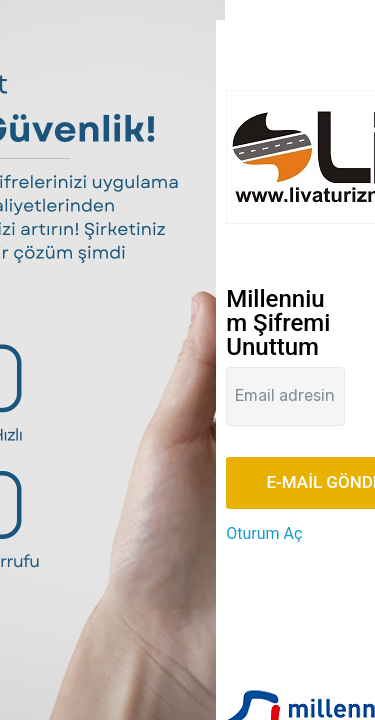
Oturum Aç (264, 533)
